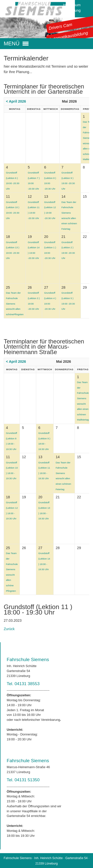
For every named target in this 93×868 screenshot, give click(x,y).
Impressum (72, 5)
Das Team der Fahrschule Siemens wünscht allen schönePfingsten (15, 303)
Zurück (9, 629)
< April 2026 (16, 101)
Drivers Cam (61, 26)
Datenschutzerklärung (63, 10)
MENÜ (12, 44)
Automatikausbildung (68, 36)
